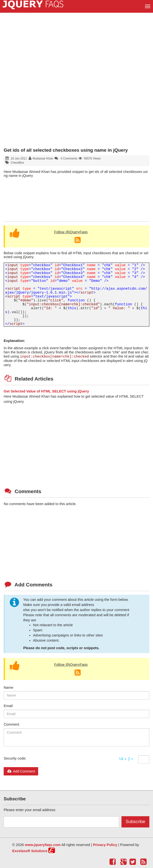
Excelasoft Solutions (30, 851)
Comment (11, 724)
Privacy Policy (105, 845)
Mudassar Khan (43, 159)
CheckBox (17, 163)
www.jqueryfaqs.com (43, 845)
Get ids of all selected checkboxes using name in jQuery (66, 150)
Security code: (15, 758)
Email (8, 706)
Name (8, 688)
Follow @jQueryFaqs (71, 232)
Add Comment (21, 771)
